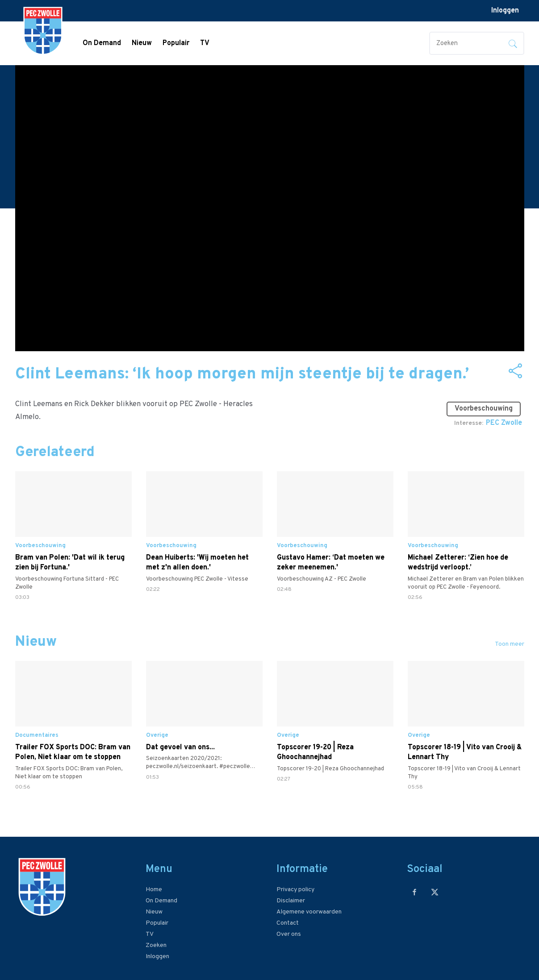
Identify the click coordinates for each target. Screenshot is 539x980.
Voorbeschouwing (487, 405)
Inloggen (505, 11)
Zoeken (156, 945)
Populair (176, 43)
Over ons (289, 934)
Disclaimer (291, 901)
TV (205, 43)
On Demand (102, 43)
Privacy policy (295, 890)
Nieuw (142, 43)
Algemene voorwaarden (309, 912)
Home (154, 890)
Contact (288, 923)
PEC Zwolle (504, 423)
